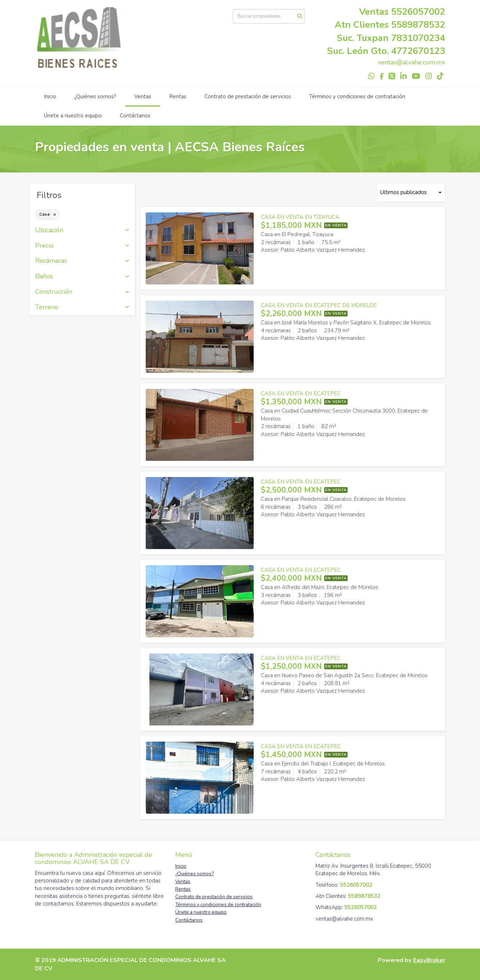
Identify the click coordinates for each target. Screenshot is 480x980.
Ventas (143, 96)
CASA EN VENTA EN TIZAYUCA (300, 217)
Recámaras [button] (82, 261)
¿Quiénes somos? (95, 96)
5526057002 (418, 12)
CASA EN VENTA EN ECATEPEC (301, 394)
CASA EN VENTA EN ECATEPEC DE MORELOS (319, 305)
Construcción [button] (82, 292)
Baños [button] (82, 277)
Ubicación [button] (82, 230)
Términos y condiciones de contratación (357, 96)
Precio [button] (82, 246)
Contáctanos (135, 116)
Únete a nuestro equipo (73, 116)
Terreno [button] (82, 307)
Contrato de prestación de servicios (248, 96)
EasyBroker (429, 960)
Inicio (50, 96)
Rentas (178, 96)
